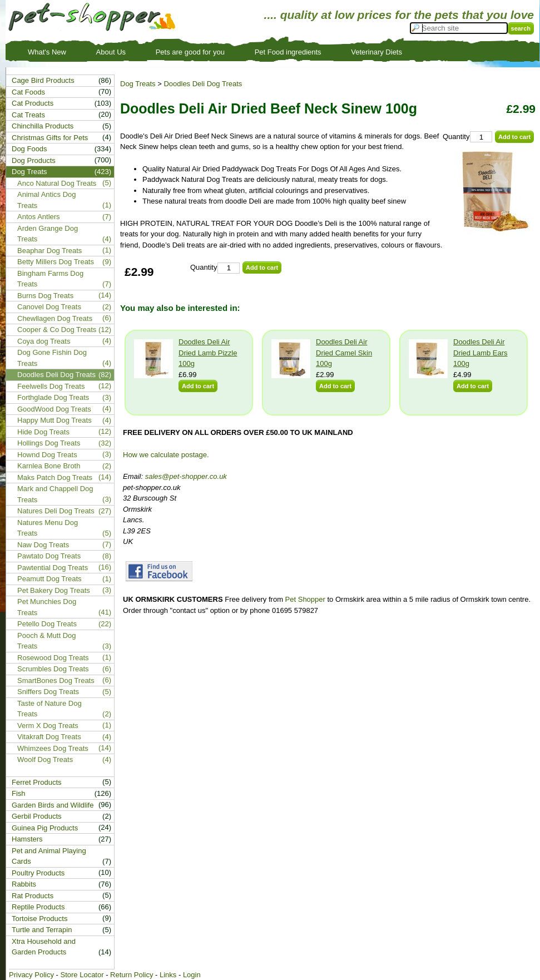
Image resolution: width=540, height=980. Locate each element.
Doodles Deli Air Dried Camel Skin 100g (344, 353)
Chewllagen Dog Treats (55, 318)
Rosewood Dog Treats (53, 658)
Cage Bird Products (43, 80)
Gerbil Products (37, 816)
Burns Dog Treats (45, 296)
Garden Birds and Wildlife (53, 805)
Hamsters (27, 839)
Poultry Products (38, 873)
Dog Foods (29, 149)
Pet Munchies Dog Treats (47, 607)
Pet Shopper (305, 599)
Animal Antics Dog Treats (47, 200)
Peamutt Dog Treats (49, 579)
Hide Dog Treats (43, 432)
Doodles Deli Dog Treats (203, 84)
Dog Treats (138, 84)
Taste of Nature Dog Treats (49, 709)
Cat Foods (28, 92)
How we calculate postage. (166, 455)
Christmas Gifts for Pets (50, 138)
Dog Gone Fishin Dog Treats (52, 358)
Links (168, 975)
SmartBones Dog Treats (56, 680)
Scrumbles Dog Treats (53, 669)
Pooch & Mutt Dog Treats (47, 641)
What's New (47, 52)
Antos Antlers (39, 217)
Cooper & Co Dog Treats (57, 330)
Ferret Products (37, 782)
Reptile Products (38, 907)
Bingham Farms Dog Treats (50, 279)
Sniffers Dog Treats (48, 692)
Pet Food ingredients (288, 52)
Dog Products (34, 160)
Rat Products (33, 896)
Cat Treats (28, 115)
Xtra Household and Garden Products (44, 947)
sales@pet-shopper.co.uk (186, 476)
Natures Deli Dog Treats (56, 511)
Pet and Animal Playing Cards (49, 856)
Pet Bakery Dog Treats (54, 590)
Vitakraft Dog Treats (49, 737)
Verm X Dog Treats (48, 726)
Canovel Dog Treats (49, 307)
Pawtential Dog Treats (53, 568)
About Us (111, 52)
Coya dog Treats (44, 341)
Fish (19, 793)
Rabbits (24, 884)
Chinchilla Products (43, 126)
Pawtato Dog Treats (49, 556)
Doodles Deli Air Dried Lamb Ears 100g (480, 353)
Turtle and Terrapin (42, 930)
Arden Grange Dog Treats (48, 234)
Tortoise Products (39, 919)
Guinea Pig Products (45, 828)
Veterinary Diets (376, 52)
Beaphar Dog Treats (49, 251)
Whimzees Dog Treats (53, 748)
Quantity (456, 137)
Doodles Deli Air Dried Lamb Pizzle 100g (208, 353)
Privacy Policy (31, 975)
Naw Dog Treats (43, 545)
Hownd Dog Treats (47, 455)
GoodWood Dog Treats (54, 409)
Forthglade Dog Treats (53, 397)
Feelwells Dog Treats (51, 386)
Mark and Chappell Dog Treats (55, 494)
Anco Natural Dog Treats (57, 183)
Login (192, 975)
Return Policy (132, 975)
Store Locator (82, 975)
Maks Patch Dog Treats (55, 477)
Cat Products (33, 103)
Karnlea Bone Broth (49, 466)
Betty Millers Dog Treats (56, 262)
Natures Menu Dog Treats (48, 528)
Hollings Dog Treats (49, 443)
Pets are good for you (190, 52)
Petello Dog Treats (47, 624)
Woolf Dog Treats (45, 759)
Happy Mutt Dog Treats (55, 420)
